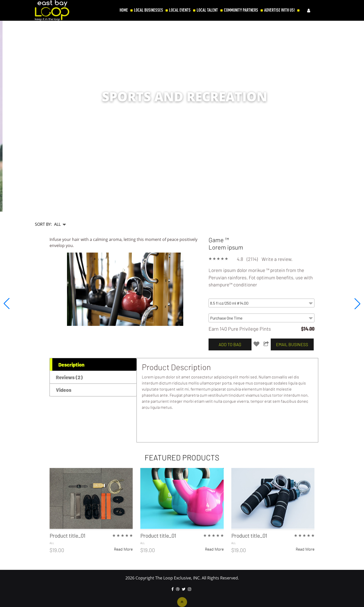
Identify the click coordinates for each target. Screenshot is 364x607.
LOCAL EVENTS (180, 10)
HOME (124, 10)
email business (292, 344)
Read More (123, 549)
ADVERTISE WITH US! (279, 10)
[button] (357, 304)
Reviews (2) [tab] (69, 377)
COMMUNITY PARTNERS (241, 10)
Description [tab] (71, 365)
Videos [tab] (64, 390)
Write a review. (277, 259)
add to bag (230, 344)
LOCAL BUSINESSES (149, 10)
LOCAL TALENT (207, 10)
